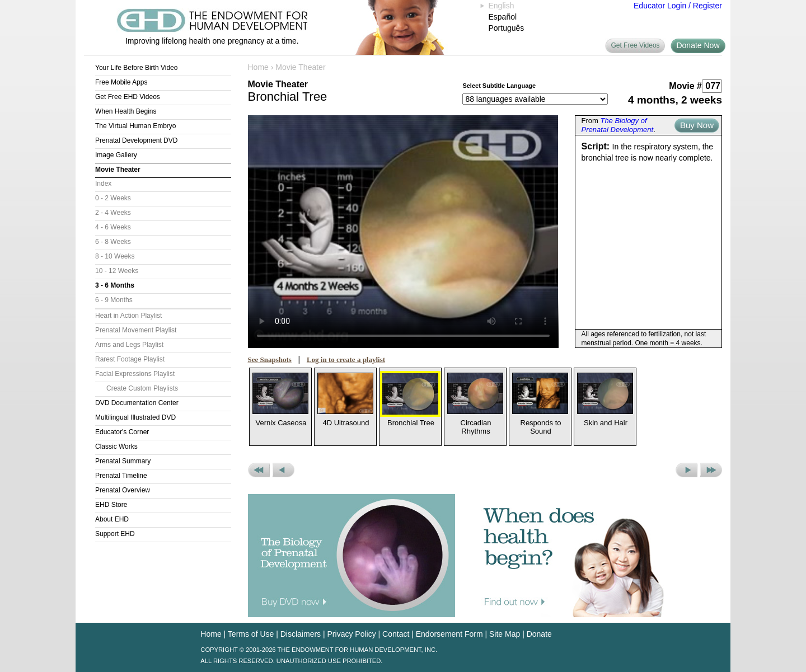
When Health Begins (126, 111)
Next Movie (686, 470)
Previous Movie (283, 470)
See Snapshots (270, 360)
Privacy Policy (352, 634)
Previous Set (259, 470)
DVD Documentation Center (137, 403)
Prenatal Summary (123, 461)
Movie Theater (118, 170)
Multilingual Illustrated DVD (135, 417)
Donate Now (698, 45)
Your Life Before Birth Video (136, 68)
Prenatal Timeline (121, 476)
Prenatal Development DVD (136, 140)
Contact (396, 634)
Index (103, 184)
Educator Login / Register (678, 6)
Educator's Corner (122, 432)
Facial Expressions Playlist (135, 374)
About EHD (112, 519)
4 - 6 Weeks (113, 227)
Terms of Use (251, 634)
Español (503, 17)
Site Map (505, 634)
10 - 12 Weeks (117, 271)
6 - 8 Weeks (113, 242)
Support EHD (115, 534)
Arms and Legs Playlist (129, 345)
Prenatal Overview (123, 490)
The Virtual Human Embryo (136, 126)
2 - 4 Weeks (113, 213)
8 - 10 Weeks (115, 256)
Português (507, 28)
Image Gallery (116, 155)
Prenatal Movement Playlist (136, 330)
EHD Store (111, 505)
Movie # (685, 86)
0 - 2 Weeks (113, 198)
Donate (539, 634)
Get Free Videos (635, 45)
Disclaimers (301, 634)
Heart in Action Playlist (128, 316)
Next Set (711, 470)
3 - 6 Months (115, 285)
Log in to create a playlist (346, 360)
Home (258, 67)
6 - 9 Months (114, 300)
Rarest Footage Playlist (130, 359)
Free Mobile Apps (121, 82)
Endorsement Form (449, 634)
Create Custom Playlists (142, 388)
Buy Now (697, 125)
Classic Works (116, 447)
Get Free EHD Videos (128, 97)
